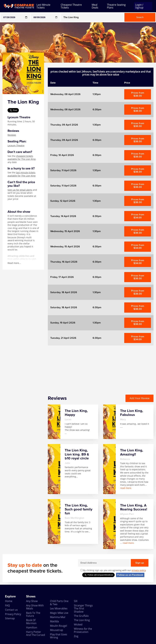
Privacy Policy (13, 614)
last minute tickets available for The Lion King (22, 174)
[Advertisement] (101, 368)
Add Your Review (139, 398)
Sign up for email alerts (20, 190)
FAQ (7, 605)
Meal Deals (95, 6)
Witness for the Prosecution (83, 630)
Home (9, 601)
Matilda (54, 621)
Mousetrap (57, 630)
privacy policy (139, 570)
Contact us (11, 610)
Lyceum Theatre (16, 145)
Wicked (78, 624)
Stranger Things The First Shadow (83, 609)
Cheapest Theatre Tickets (71, 6)
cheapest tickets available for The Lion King (22, 158)
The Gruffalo (81, 616)
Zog (76, 636)
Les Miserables (59, 608)
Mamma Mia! (58, 617)
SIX (76, 601)
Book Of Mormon (31, 622)
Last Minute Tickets (43, 6)
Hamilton (32, 627)
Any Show (32, 601)
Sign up (140, 563)
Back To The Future (33, 614)
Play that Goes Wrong (59, 636)
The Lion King (82, 620)
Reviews (12, 135)
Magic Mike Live (59, 613)
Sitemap (10, 618)
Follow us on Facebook (130, 575)
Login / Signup (139, 6)
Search (140, 17)
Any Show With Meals (35, 607)
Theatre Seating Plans (116, 6)
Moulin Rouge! (58, 626)
